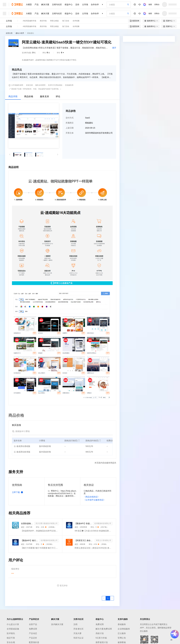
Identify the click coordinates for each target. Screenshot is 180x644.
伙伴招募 (76, 21)
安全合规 (11, 642)
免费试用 (33, 629)
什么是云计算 (13, 624)
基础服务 (122, 624)
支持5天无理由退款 (55, 85)
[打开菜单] (4, 4)
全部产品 (33, 624)
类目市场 (43, 21)
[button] (10, 155)
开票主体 (70, 133)
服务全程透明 (40, 85)
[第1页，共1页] (108, 598)
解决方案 (45, 4)
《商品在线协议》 (92, 497)
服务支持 (44, 96)
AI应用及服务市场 (29, 21)
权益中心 (69, 4)
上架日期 (70, 128)
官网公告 (122, 638)
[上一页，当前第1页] (104, 598)
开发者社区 (79, 629)
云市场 (85, 4)
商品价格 (29, 96)
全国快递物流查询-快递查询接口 (27, 523)
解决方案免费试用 (104, 629)
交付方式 (70, 118)
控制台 (157, 4)
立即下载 (18, 492)
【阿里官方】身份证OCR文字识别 (84, 540)
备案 (150, 4)
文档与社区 (57, 4)
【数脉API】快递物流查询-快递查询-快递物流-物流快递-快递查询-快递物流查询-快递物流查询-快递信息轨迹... (83, 523)
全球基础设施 (13, 629)
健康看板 (122, 642)
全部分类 (9, 33)
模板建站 (31, 33)
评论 (58, 96)
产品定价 (33, 638)
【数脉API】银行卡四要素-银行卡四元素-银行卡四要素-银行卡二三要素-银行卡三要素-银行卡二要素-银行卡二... (30, 540)
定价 (77, 4)
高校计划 (100, 633)
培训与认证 (79, 638)
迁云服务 (122, 633)
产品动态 (33, 633)
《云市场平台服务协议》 (94, 500)
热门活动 (66, 21)
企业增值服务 (124, 629)
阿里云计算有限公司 (104, 540)
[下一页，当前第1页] (112, 598)
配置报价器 (34, 642)
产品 (37, 4)
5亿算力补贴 (101, 638)
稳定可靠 (11, 638)
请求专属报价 (147, 91)
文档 (75, 624)
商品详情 (13, 96)
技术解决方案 (57, 624)
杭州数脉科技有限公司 (103, 523)
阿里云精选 (54, 21)
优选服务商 (69, 85)
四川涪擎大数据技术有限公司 (47, 523)
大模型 (29, 4)
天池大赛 (77, 633)
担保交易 (29, 85)
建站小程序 (20, 33)
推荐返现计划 (102, 642)
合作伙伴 (95, 4)
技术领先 (11, 633)
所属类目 (70, 123)
